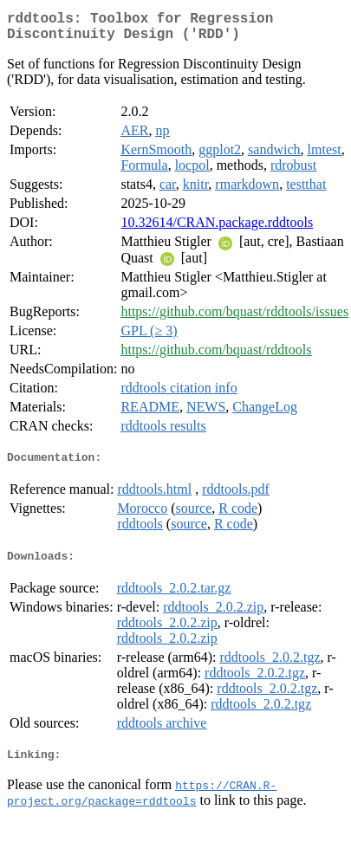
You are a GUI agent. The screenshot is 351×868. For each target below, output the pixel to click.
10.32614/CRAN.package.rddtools (217, 229)
